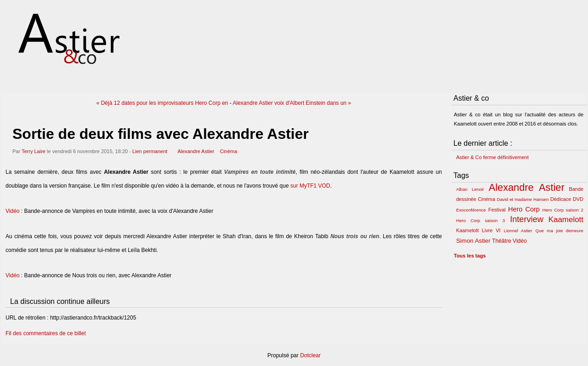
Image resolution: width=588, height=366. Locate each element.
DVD (578, 199)
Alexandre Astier (196, 151)
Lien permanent (150, 151)
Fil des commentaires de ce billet (46, 333)
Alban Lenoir (470, 189)
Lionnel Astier (518, 231)
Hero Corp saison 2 (563, 210)
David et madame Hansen (523, 199)
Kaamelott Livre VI (478, 230)
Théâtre (502, 241)
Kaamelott (566, 220)
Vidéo (12, 211)
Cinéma (228, 151)
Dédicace (561, 199)
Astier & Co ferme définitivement (492, 157)
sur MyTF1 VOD (310, 186)
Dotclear (310, 355)
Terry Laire (34, 151)
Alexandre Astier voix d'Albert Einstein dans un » (292, 103)
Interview (527, 219)
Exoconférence (471, 210)
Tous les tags (470, 256)
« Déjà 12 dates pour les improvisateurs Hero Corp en (162, 103)
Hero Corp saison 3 (481, 220)
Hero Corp (524, 209)
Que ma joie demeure (560, 231)
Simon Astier (473, 241)
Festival (497, 210)
